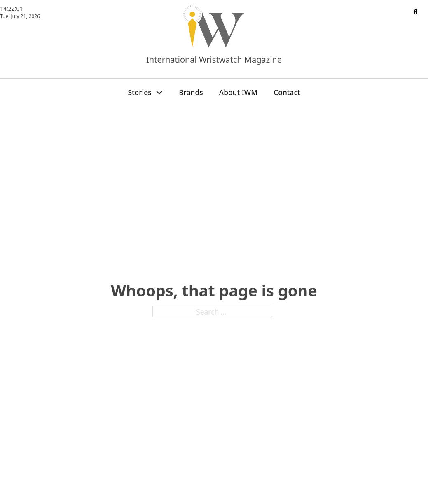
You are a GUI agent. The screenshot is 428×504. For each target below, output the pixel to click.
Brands (191, 92)
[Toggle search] (416, 12)
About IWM (238, 92)
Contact (287, 92)
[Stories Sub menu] (159, 92)
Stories (139, 92)
